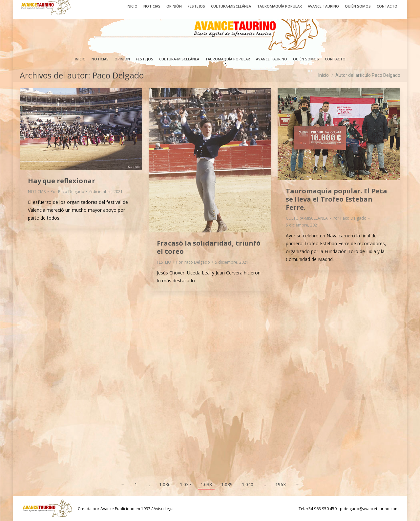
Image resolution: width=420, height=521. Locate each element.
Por (67, 192)
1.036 (165, 484)
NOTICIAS (37, 192)
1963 (281, 484)
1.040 (248, 484)
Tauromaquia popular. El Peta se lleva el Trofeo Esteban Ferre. (336, 199)
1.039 (227, 484)
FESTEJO (164, 262)
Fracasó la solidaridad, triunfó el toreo (209, 247)
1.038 (206, 484)
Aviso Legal (164, 509)
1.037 (186, 484)
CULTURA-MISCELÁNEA (307, 218)
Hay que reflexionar (62, 181)
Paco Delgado (118, 75)
